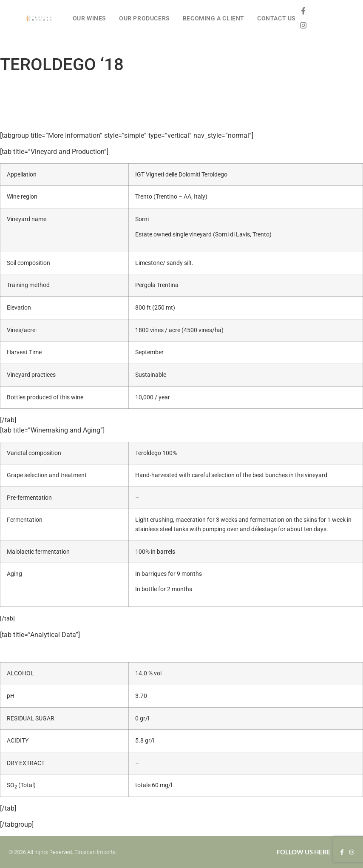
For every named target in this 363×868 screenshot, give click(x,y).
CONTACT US (277, 18)
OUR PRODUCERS (145, 18)
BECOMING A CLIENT (214, 18)
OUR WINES (89, 18)
